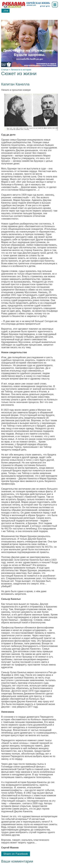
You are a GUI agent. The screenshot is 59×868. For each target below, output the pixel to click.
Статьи (5, 70)
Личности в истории (21, 70)
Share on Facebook (16, 854)
